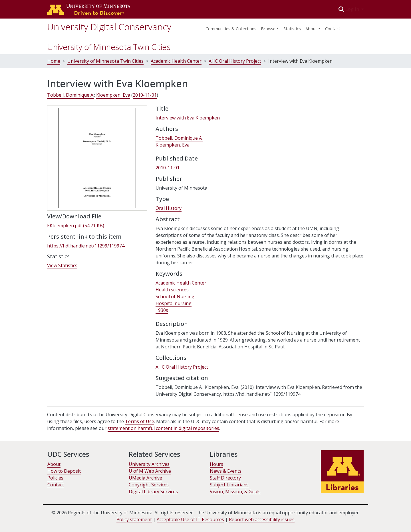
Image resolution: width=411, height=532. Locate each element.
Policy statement (134, 519)
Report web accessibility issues (262, 519)
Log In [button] (353, 9)
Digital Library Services (153, 492)
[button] (342, 9)
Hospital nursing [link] (174, 303)
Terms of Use (140, 421)
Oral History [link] (169, 208)
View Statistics (62, 265)
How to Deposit (64, 471)
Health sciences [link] (172, 290)
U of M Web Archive (150, 471)
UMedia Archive (145, 478)
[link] (76, 226)
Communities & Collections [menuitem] (231, 29)
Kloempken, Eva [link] (113, 95)
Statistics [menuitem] (292, 29)
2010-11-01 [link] (145, 95)
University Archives (149, 464)
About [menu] (311, 29)
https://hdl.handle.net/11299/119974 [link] (86, 246)
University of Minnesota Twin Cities (109, 47)
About (54, 464)
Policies (55, 478)
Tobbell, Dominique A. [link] (71, 95)
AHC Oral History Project (235, 61)
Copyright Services (149, 485)
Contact (333, 29)
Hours (216, 464)
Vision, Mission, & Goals (235, 492)
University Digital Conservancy (109, 27)
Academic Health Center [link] (181, 283)
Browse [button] (268, 29)
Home (54, 61)
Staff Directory (225, 478)
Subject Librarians (229, 485)
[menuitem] (270, 27)
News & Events (226, 471)
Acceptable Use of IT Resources (190, 519)
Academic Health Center (176, 61)
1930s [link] (162, 310)
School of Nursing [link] (175, 297)
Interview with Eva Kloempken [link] (188, 118)
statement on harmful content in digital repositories (163, 428)
